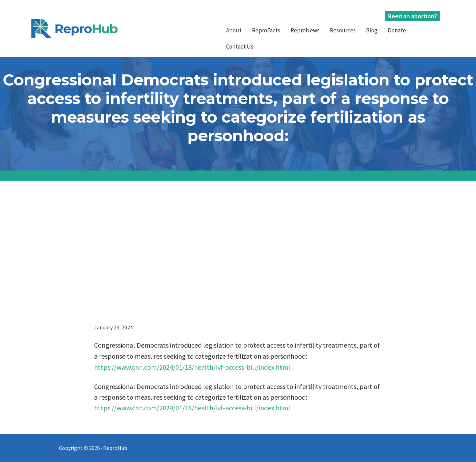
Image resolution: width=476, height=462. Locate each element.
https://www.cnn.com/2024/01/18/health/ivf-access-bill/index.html (192, 367)
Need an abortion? (412, 16)
